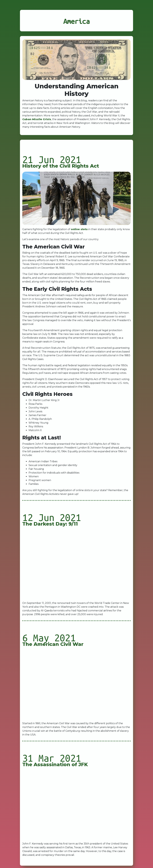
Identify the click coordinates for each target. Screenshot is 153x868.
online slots (79, 229)
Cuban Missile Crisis (37, 119)
